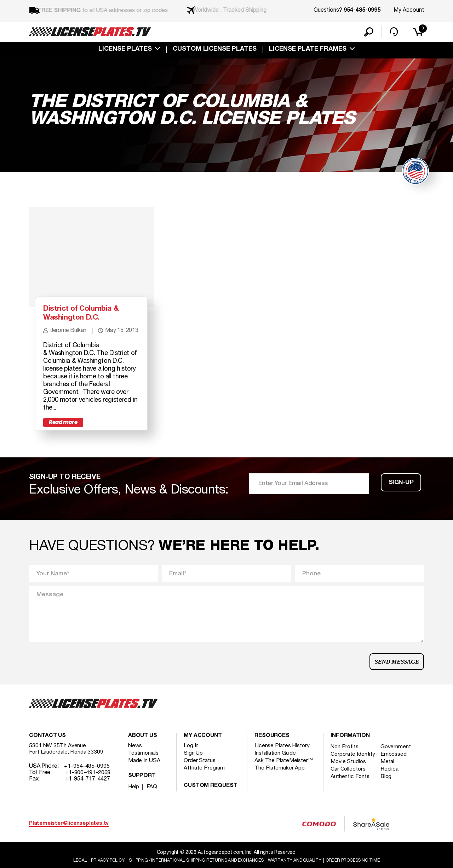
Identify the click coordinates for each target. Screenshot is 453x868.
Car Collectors (349, 785)
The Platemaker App (280, 778)
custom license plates (215, 50)
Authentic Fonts (350, 793)
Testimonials (144, 763)
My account (203, 746)
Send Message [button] (396, 670)
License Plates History (283, 756)
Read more (64, 430)
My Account (409, 10)
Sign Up (193, 763)
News (135, 756)
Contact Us (47, 746)
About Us (143, 746)
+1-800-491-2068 (88, 783)
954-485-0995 (362, 11)
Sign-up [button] (401, 492)
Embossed (395, 764)
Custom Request (211, 796)
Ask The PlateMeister (284, 771)
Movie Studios (349, 778)
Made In (144, 771)
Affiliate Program (205, 778)
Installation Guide (276, 763)
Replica (391, 785)
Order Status (200, 771)
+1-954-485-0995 (87, 776)
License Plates (125, 50)
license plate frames (308, 50)
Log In (191, 756)
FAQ (152, 797)
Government (397, 757)
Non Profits (345, 757)
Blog (388, 793)
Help (134, 797)
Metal (389, 778)
